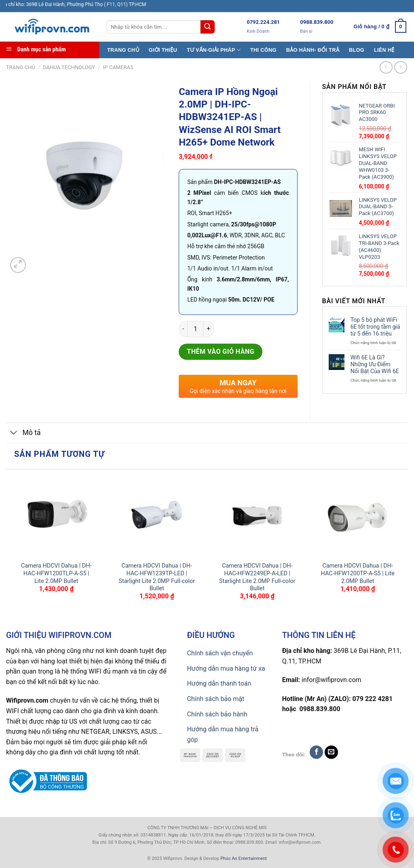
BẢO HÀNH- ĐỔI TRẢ (313, 50)
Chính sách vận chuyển (220, 653)
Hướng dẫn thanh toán (219, 683)
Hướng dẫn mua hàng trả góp (223, 734)
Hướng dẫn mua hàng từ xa (226, 668)
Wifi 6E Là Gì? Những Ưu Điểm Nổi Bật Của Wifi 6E (375, 364)
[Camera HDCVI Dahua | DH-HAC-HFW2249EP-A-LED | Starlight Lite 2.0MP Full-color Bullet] (257, 516)
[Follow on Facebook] (316, 752)
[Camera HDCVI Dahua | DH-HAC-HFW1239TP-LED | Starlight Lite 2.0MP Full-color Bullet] (157, 516)
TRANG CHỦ (123, 50)
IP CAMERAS (118, 67)
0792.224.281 (263, 22)
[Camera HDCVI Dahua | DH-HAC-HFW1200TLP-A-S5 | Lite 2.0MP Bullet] (56, 516)
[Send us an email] (331, 752)
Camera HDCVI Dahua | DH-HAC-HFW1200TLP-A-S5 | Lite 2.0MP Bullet (56, 573)
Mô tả (23, 434)
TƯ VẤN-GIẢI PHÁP (214, 50)
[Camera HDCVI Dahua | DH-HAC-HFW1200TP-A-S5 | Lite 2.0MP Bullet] (358, 516)
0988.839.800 (317, 22)
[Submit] (207, 27)
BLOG (357, 50)
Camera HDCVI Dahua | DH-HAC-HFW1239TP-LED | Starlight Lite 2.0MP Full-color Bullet (157, 577)
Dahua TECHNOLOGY (69, 67)
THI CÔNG (263, 50)
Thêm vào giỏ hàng (221, 352)
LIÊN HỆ (384, 50)
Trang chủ (21, 67)
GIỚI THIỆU (163, 50)
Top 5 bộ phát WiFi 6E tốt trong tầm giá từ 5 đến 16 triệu (375, 327)
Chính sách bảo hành (217, 714)
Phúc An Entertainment (244, 858)
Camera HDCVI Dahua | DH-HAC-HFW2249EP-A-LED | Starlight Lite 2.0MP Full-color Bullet (257, 577)
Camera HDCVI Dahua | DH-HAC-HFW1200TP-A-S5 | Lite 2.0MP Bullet (358, 573)
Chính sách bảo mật (215, 699)
